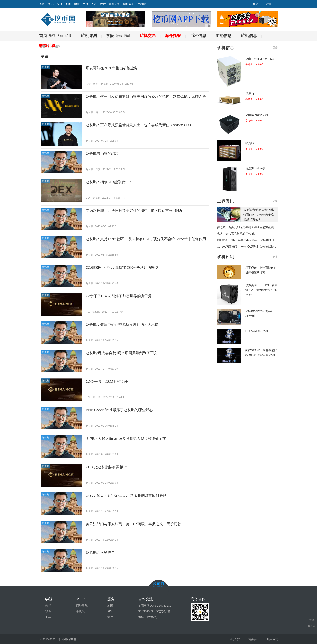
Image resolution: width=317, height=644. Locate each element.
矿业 (68, 36)
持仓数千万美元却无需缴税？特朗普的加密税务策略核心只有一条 (247, 227)
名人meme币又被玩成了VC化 (236, 233)
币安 (88, 84)
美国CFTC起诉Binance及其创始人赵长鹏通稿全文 (126, 438)
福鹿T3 (250, 93)
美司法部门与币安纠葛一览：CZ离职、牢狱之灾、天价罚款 (133, 524)
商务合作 (254, 639)
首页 (43, 35)
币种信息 (198, 35)
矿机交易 (148, 35)
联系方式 (273, 639)
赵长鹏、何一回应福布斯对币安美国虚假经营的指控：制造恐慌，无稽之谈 (146, 96)
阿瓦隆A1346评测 (257, 331)
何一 (98, 112)
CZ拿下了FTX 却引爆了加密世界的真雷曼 (119, 296)
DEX (88, 198)
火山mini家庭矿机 (257, 115)
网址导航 (129, 4)
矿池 (96, 84)
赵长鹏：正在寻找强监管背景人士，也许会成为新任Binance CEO (138, 125)
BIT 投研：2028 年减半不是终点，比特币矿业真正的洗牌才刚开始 (247, 240)
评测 (68, 4)
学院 (77, 4)
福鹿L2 (250, 143)
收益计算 (114, 4)
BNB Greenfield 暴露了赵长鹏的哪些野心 (119, 410)
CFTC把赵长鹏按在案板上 (106, 467)
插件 (110, 617)
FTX (88, 312)
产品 (94, 4)
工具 (48, 617)
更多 (275, 47)
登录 (255, 4)
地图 (110, 606)
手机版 (142, 4)
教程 (119, 36)
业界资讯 (226, 201)
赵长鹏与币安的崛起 (102, 153)
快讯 (59, 4)
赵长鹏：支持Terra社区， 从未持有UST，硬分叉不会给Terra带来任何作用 (146, 239)
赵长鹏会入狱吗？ (100, 552)
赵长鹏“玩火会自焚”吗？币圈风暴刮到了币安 (122, 353)
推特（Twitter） (149, 617)
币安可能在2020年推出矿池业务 (112, 68)
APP (110, 611)
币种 (86, 4)
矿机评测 (89, 35)
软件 (103, 4)
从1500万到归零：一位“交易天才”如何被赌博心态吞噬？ (247, 246)
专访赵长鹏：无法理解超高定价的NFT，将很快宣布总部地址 (135, 210)
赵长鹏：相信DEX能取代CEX (109, 182)
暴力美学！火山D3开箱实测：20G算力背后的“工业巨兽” (261, 290)
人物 (60, 36)
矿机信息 (249, 35)
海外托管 (173, 35)
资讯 (51, 4)
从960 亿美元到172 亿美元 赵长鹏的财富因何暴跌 (126, 495)
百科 (127, 36)
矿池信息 (223, 35)
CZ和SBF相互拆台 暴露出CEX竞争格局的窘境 (122, 267)
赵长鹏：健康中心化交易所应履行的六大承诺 (122, 324)
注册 (268, 4)
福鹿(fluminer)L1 (256, 168)
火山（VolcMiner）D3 (259, 59)
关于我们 (235, 639)
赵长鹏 (45, 67)
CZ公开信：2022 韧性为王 (107, 381)
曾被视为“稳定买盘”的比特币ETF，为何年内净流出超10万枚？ (259, 214)
